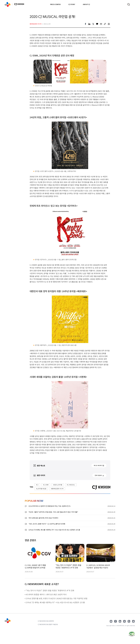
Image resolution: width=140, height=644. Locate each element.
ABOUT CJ (86, 4)
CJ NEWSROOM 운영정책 (46, 621)
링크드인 (120, 621)
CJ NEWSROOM (8, 4)
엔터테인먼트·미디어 (36, 24)
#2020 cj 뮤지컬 (58, 485)
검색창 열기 (129, 4)
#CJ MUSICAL (71, 485)
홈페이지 (133, 621)
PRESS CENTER (55, 4)
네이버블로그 (124, 621)
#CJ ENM (46, 485)
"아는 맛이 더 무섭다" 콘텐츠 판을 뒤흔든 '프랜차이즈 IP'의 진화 (50, 590)
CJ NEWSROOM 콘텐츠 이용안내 (48, 624)
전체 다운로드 (98, 475)
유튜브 (111, 621)
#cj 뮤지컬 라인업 (41, 489)
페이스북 (115, 621)
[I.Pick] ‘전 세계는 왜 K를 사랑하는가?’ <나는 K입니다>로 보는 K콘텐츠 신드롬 (56, 602)
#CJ (37, 485)
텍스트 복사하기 (98, 465)
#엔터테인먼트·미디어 (57, 489)
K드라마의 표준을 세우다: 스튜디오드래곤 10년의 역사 (46, 594)
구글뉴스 (129, 621)
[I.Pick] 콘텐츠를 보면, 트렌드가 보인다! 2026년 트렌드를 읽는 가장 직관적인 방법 (57, 598)
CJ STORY (72, 4)
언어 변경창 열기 (134, 4)
